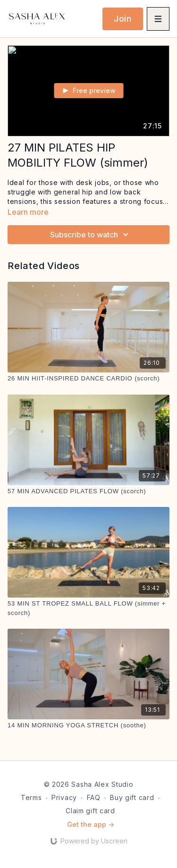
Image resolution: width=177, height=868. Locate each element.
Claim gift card (90, 811)
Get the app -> (91, 824)
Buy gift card (132, 797)
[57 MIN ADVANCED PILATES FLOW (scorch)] (88, 491)
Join (123, 19)
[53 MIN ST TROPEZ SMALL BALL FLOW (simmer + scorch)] (88, 608)
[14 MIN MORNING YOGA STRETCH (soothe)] (88, 725)
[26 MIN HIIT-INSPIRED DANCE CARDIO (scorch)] (88, 379)
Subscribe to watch (91, 235)
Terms (31, 797)
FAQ (94, 797)
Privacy (64, 797)
